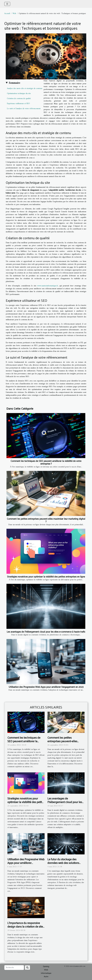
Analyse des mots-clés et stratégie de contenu (25, 88)
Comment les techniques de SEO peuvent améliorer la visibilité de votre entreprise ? (46, 462)
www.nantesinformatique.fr (48, 286)
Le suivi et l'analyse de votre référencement (24, 109)
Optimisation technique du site (19, 94)
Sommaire (14, 83)
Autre (46, 976)
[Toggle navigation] (7, 4)
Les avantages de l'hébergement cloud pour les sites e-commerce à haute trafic (46, 632)
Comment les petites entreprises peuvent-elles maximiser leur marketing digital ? (46, 520)
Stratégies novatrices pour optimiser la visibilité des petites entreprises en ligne (46, 577)
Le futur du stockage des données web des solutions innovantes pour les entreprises (66, 863)
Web (14, 14)
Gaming (46, 966)
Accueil (7, 14)
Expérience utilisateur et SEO (18, 104)
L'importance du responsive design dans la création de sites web (26, 926)
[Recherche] (14, 968)
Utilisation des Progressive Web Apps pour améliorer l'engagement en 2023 (46, 687)
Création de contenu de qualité (19, 99)
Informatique (46, 973)
